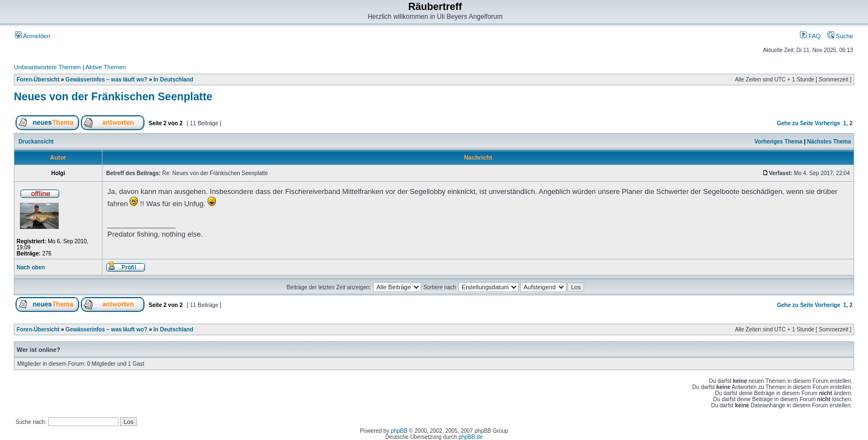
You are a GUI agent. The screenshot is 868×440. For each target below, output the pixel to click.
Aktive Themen (105, 67)
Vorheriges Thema (779, 142)
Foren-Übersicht (38, 80)
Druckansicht (36, 142)
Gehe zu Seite (795, 123)
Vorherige (828, 123)
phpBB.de (471, 437)
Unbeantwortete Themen (47, 67)
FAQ (810, 36)
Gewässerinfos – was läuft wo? (106, 80)
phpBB (399, 431)
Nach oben (31, 267)
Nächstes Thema (829, 142)
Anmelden (33, 36)
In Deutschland (173, 80)
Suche (840, 36)
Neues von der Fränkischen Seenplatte (113, 96)
